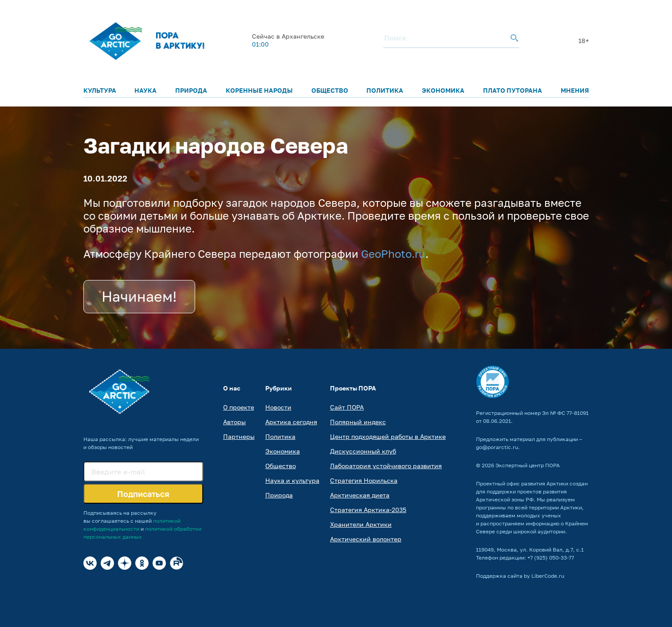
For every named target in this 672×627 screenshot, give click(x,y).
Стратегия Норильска (364, 480)
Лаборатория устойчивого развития (386, 466)
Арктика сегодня (291, 422)
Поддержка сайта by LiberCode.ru (520, 576)
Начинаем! (139, 296)
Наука (145, 90)
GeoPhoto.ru (393, 254)
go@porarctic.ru (497, 447)
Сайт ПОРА (347, 407)
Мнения (575, 90)
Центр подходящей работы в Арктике (388, 436)
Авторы (234, 422)
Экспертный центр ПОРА (528, 465)
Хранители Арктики (361, 524)
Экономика (443, 90)
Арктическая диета (360, 495)
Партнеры (239, 436)
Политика (385, 90)
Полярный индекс (358, 422)
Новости (278, 407)
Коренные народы (259, 90)
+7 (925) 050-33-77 (551, 558)
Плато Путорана (513, 90)
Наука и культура (292, 480)
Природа (191, 90)
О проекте (239, 407)
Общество (330, 90)
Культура (100, 90)
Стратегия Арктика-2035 (368, 510)
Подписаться (143, 494)
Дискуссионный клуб (363, 451)
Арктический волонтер (366, 539)
